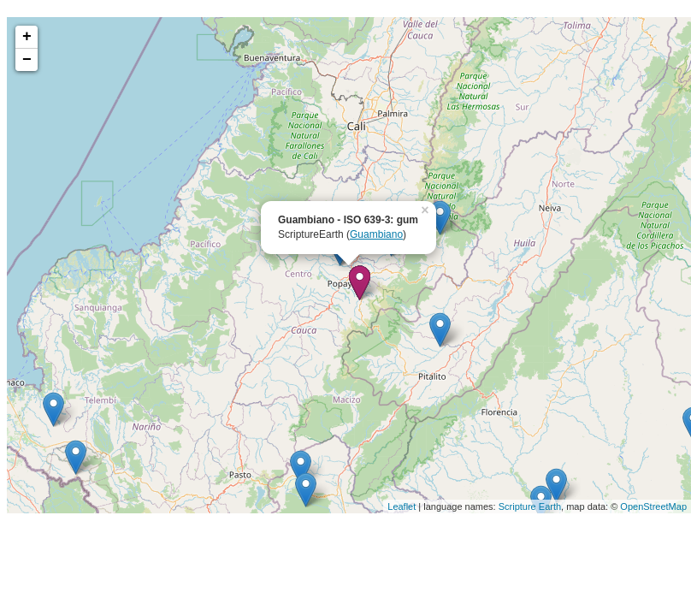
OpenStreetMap (653, 506)
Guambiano (376, 234)
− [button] (27, 60)
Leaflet (402, 506)
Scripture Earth (530, 506)
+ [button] (27, 37)
